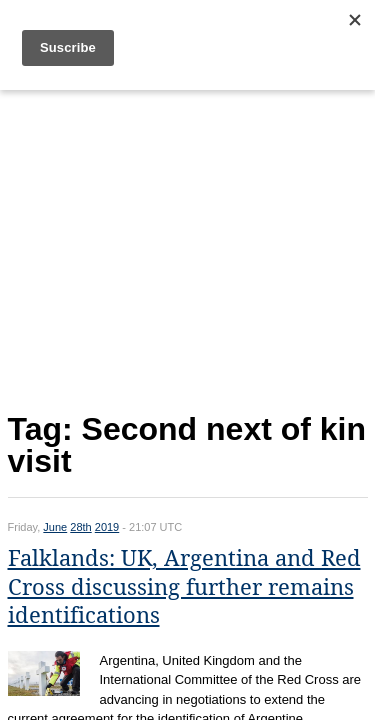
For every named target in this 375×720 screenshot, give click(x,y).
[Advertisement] (188, 246)
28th (80, 527)
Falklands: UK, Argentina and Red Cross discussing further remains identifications (184, 587)
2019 (107, 527)
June (55, 527)
